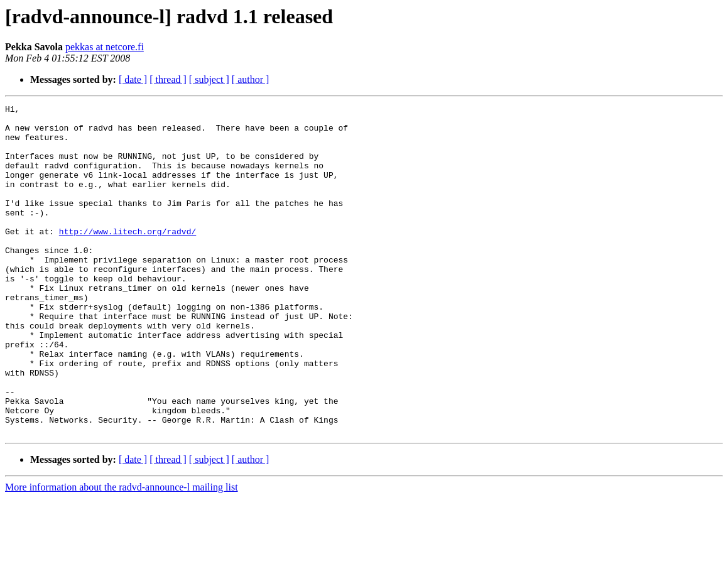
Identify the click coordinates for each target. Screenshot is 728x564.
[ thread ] (168, 79)
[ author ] (251, 79)
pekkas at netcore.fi (105, 47)
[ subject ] (209, 79)
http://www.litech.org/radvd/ (128, 258)
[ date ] (133, 79)
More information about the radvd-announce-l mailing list (122, 553)
